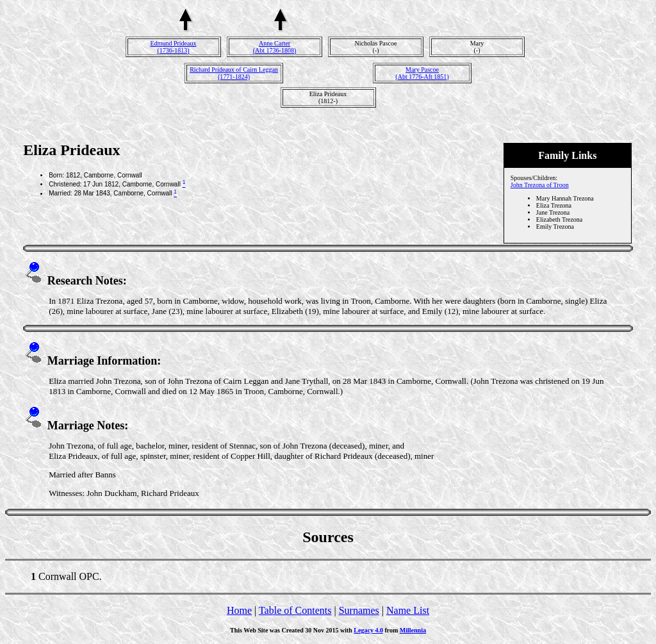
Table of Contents (295, 610)
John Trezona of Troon (540, 185)
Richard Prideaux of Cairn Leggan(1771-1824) (234, 73)
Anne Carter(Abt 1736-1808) (275, 47)
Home (239, 610)
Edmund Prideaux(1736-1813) (174, 47)
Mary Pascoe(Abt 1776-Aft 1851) (422, 73)
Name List (408, 610)
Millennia (413, 630)
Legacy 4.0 (368, 630)
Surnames (359, 610)
